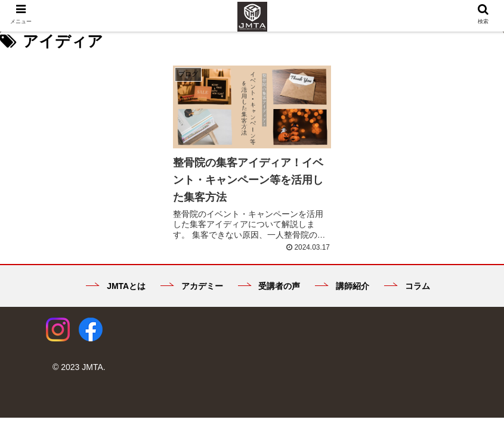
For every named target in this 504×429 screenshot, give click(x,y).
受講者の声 (269, 286)
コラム (407, 286)
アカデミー (192, 286)
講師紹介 (342, 286)
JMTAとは (116, 286)
